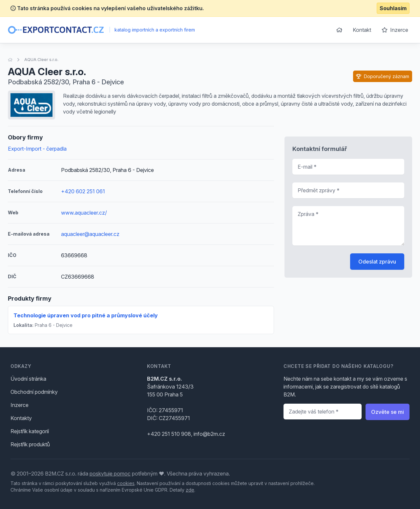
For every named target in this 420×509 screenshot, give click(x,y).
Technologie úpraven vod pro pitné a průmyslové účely (86, 315)
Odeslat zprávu (377, 262)
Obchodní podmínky (34, 392)
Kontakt (362, 30)
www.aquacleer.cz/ (84, 213)
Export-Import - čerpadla (37, 149)
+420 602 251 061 (83, 191)
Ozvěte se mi (388, 412)
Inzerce (395, 30)
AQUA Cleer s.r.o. (41, 60)
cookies (126, 483)
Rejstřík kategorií (30, 431)
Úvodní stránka (28, 379)
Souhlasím (393, 8)
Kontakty (21, 418)
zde (190, 490)
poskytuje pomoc (110, 474)
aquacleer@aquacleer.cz (90, 234)
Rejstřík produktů (30, 444)
